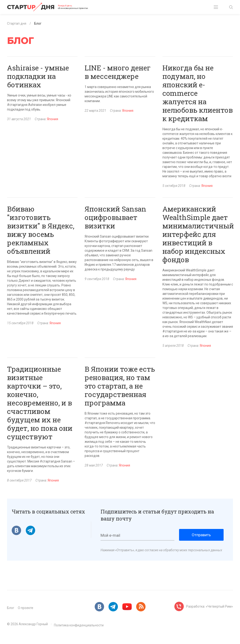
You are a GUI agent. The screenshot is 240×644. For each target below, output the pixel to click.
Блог (11, 608)
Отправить (201, 535)
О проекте (26, 608)
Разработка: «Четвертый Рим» (210, 606)
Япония (52, 119)
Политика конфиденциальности (79, 625)
